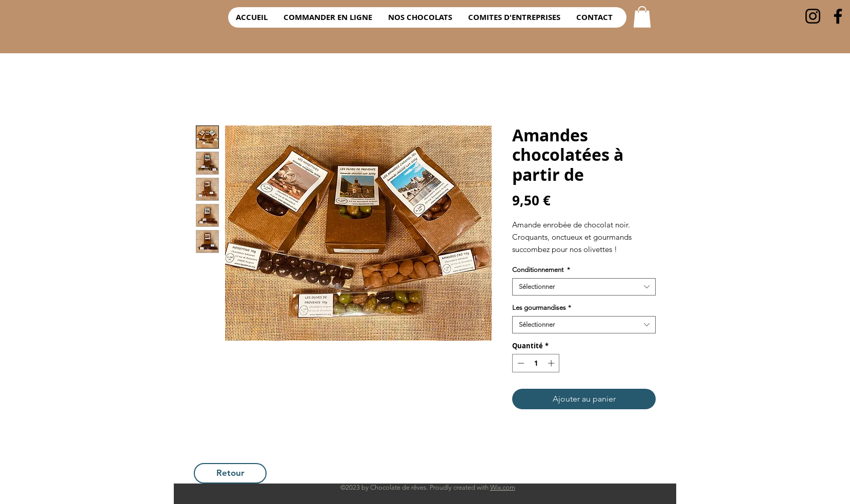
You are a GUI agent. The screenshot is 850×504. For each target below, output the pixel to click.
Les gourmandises (542, 308)
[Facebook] (838, 16)
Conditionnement (541, 270)
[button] (642, 17)
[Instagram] (813, 16)
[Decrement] (520, 363)
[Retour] (230, 473)
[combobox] (584, 287)
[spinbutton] (536, 363)
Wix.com (503, 487)
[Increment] (552, 363)
